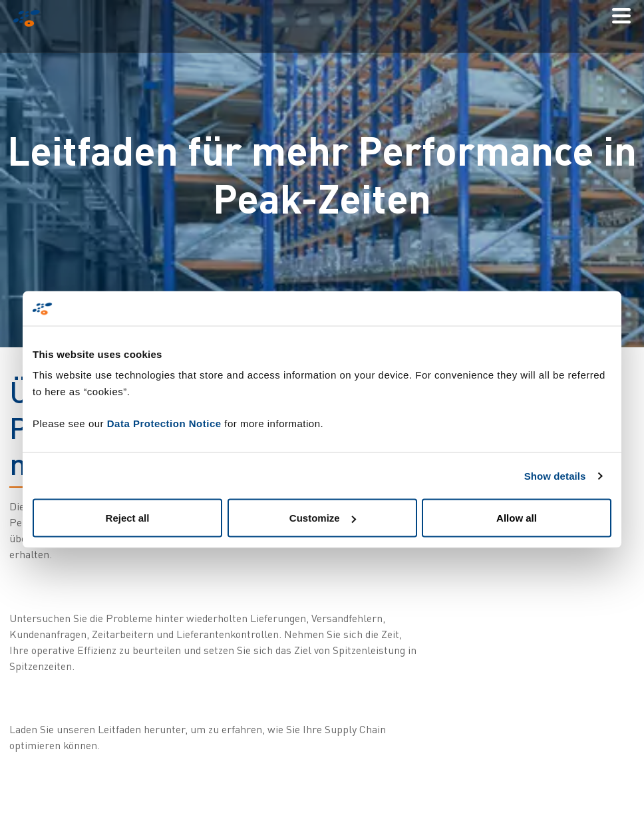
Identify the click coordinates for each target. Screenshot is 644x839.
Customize (323, 518)
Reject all (128, 518)
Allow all (517, 518)
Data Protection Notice (164, 423)
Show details (555, 475)
